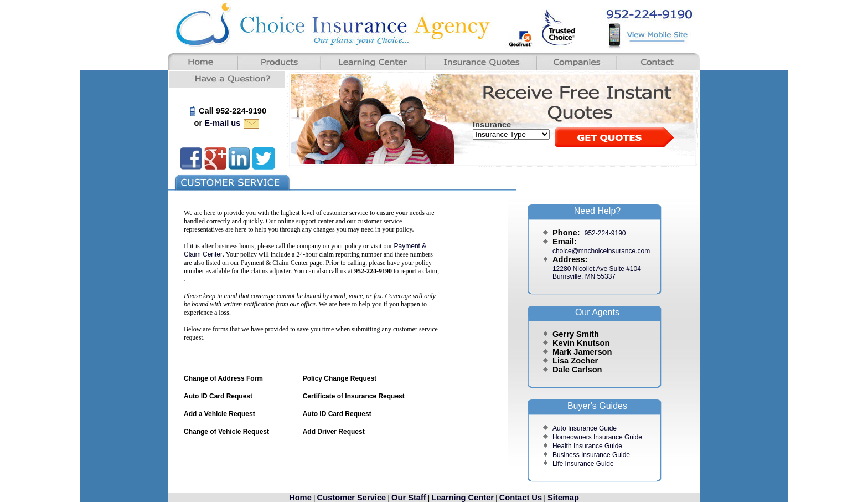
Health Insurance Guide (587, 446)
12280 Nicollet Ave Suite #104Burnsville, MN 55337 (597, 273)
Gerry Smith (576, 334)
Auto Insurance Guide (585, 428)
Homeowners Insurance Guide (597, 437)
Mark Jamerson (582, 352)
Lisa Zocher (575, 361)
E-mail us (232, 123)
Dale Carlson (577, 370)
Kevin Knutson (581, 343)
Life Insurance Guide (583, 464)
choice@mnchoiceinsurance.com (601, 251)
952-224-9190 (605, 233)
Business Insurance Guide (591, 455)
